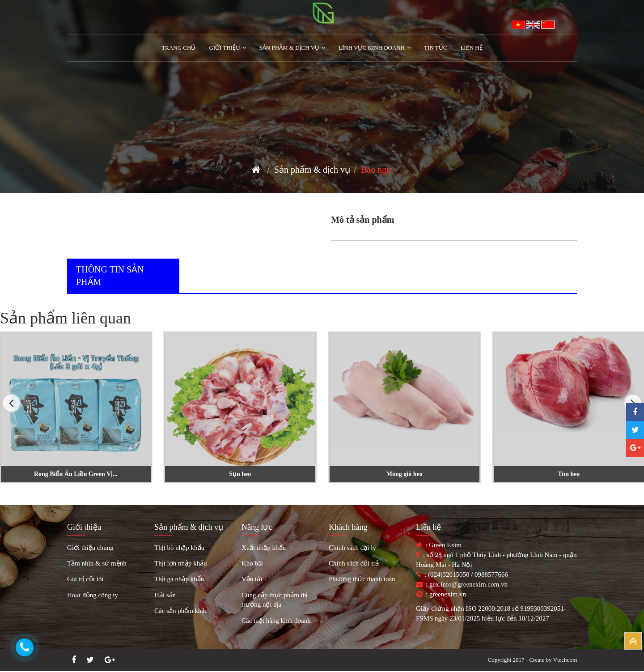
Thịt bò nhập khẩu (179, 548)
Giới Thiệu (227, 48)
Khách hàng (348, 527)
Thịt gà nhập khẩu (179, 579)
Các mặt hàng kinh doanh (276, 621)
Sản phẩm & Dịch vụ (292, 48)
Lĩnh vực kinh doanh (375, 48)
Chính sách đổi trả (354, 563)
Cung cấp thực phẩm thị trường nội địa (275, 600)
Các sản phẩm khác (181, 611)
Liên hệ (471, 48)
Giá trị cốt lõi (85, 579)
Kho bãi (252, 563)
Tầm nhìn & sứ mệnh (97, 563)
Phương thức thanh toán (362, 579)
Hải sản (165, 595)
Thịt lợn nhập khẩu (181, 563)
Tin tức (435, 48)
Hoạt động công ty (93, 595)
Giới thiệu (84, 527)
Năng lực (257, 527)
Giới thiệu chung (90, 548)
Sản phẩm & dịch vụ (312, 170)
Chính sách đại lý (352, 548)
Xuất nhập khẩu (264, 548)
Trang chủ (178, 48)
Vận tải (252, 579)
